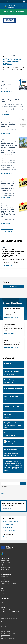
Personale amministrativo (7, 568)
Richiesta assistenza (6, 631)
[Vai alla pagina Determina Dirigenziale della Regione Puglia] (7, 114)
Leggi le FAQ (4, 626)
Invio (23, 484)
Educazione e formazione (7, 580)
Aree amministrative (6, 562)
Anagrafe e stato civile (6, 576)
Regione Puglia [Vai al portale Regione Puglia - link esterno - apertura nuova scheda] (5, 2)
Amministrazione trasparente (8, 633)
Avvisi (2, 594)
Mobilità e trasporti (5, 582)
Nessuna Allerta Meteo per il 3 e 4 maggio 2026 (14, 12)
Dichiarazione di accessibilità (8, 638)
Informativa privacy (6, 635)
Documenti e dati (5, 569)
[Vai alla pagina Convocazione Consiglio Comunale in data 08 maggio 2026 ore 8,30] (6, 133)
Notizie (3, 590)
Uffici (2, 564)
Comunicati (4, 592)
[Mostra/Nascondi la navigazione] (2, 6)
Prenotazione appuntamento (8, 628)
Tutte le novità (7, 231)
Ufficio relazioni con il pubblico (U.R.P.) (10, 618)
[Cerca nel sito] (23, 6)
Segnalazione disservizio (7, 630)
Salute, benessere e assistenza (8, 583)
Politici (2, 566)
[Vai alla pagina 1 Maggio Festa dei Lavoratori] (6, 91)
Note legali (3, 637)
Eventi (2, 602)
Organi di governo (5, 561)
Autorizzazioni (4, 578)
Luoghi (2, 601)
